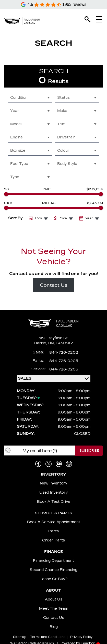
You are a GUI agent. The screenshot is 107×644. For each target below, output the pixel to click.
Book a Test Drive (54, 502)
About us (54, 599)
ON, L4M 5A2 (60, 343)
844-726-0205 (64, 361)
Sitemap (20, 637)
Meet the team (54, 609)
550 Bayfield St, (53, 338)
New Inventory (53, 483)
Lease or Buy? (53, 579)
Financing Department (53, 561)
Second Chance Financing (53, 570)
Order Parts (53, 540)
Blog (54, 627)
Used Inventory (53, 492)
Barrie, (41, 343)
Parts (53, 531)
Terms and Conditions (48, 637)
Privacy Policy (81, 637)
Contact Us (54, 285)
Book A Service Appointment (54, 522)
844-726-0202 (64, 353)
